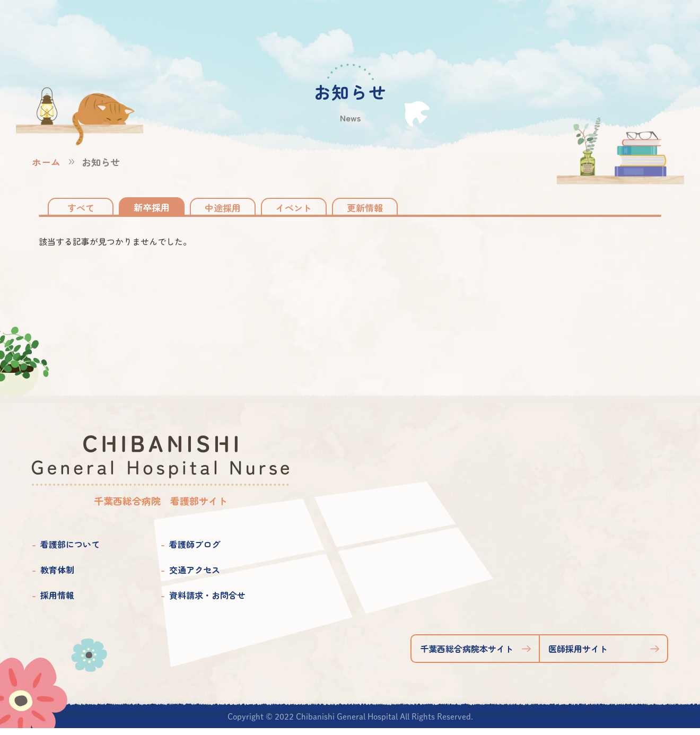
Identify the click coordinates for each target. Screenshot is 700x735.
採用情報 (57, 602)
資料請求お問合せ (616, 28)
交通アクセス (195, 576)
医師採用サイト (578, 655)
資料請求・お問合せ (207, 602)
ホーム (46, 162)
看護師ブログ (195, 551)
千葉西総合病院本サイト (467, 655)
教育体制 (57, 576)
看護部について (70, 551)
